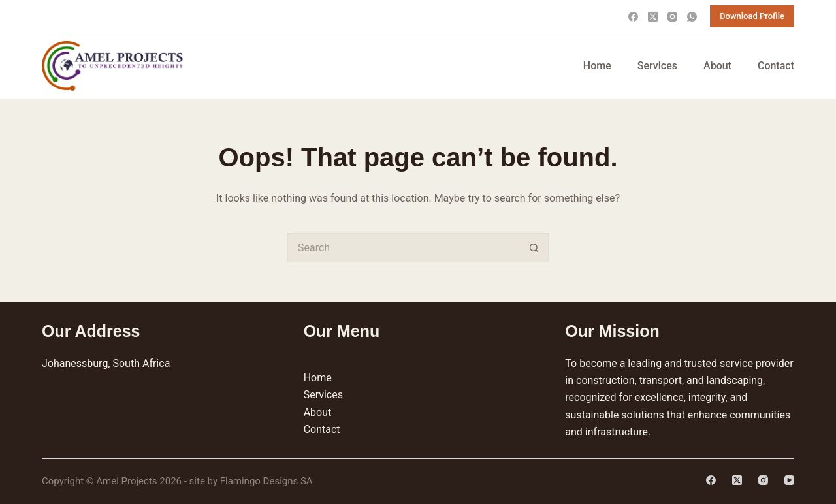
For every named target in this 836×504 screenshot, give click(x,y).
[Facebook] (633, 17)
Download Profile (752, 16)
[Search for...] (403, 248)
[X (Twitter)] (653, 17)
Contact (776, 66)
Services (657, 66)
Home (597, 66)
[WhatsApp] (692, 17)
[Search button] (534, 248)
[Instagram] (672, 17)
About (717, 66)
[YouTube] (789, 480)
